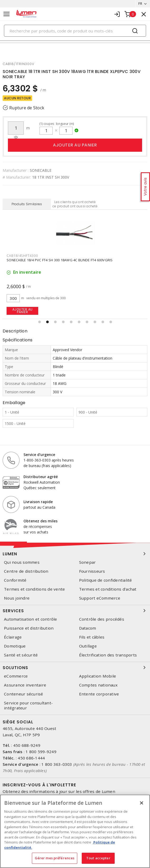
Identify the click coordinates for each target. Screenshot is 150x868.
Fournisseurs (92, 571)
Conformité (15, 580)
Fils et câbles (92, 637)
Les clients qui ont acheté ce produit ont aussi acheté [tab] (75, 204)
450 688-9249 (27, 745)
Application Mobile (98, 676)
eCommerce (16, 676)
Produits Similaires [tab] (27, 204)
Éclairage (13, 637)
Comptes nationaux (98, 685)
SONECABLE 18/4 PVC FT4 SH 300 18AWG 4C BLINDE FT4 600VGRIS (60, 260)
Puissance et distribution (29, 628)
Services (75, 611)
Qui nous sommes (22, 562)
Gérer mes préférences (55, 858)
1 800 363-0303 (57, 764)
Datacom (88, 628)
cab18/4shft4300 (22, 256)
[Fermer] (142, 803)
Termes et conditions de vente (34, 589)
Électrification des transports (108, 655)
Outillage (88, 646)
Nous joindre (17, 598)
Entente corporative (99, 694)
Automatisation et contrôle (31, 619)
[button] (40, 322)
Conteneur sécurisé (24, 694)
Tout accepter (98, 858)
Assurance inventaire (25, 685)
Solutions (75, 668)
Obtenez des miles (40, 521)
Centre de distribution (26, 571)
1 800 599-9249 (41, 752)
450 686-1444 (31, 758)
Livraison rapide (38, 502)
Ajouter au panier (75, 145)
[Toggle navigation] (7, 14)
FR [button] (140, 4)
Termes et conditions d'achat (108, 589)
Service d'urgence (39, 455)
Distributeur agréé (41, 477)
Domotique (15, 646)
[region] (75, 831)
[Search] (75, 31)
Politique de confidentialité (106, 580)
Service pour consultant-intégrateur (28, 705)
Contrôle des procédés (102, 619)
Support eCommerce (100, 598)
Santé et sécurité (21, 655)
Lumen (75, 554)
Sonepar (88, 562)
